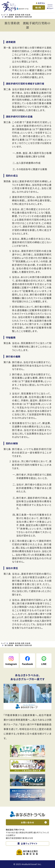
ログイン (41, 3)
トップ (3, 15)
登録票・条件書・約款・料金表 (20, 15)
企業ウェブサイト (29, 843)
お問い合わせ (27, 822)
